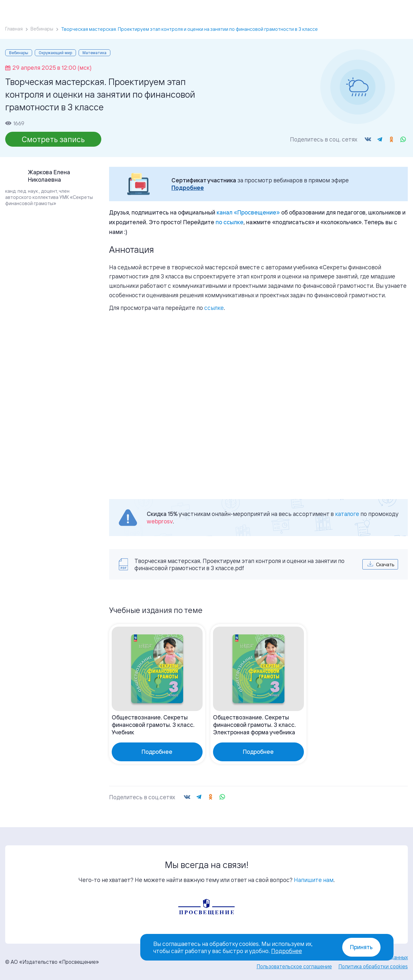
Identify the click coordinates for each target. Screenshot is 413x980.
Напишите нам (314, 880)
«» (248, 212)
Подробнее (188, 188)
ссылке (214, 308)
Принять (361, 947)
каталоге (347, 514)
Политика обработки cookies (373, 966)
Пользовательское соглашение (294, 966)
